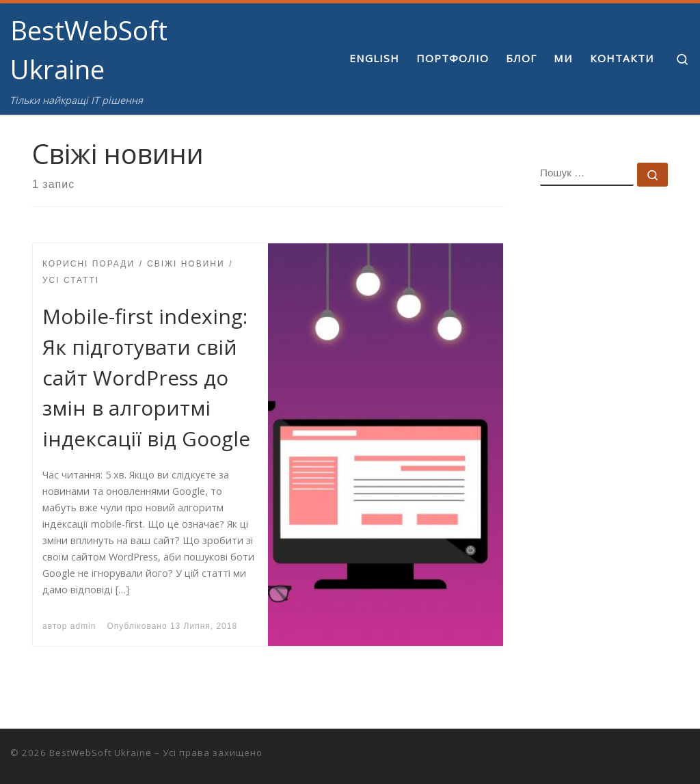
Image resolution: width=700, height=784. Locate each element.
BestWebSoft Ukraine (100, 753)
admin (83, 626)
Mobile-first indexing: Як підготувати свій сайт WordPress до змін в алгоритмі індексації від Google (146, 377)
